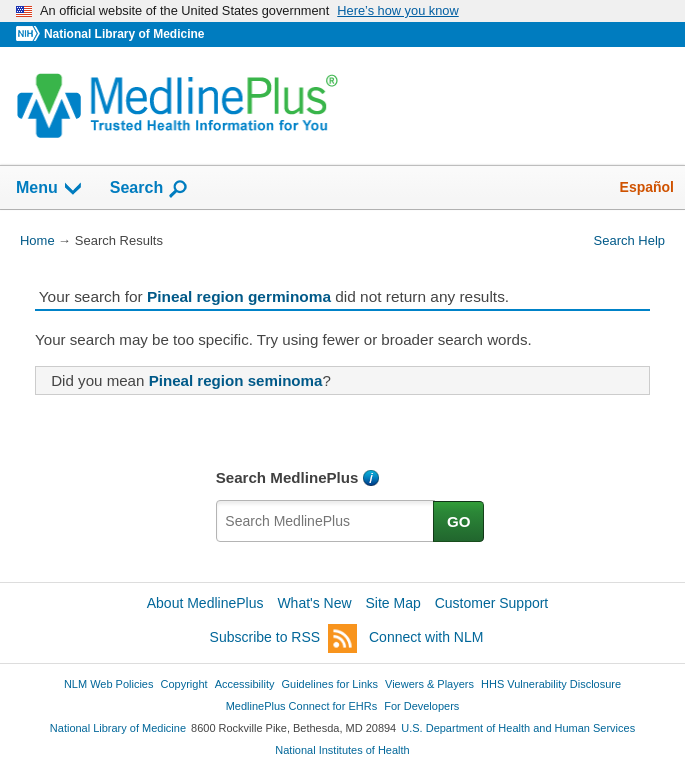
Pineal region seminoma (236, 380)
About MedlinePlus (205, 603)
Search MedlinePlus (287, 477)
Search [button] (149, 189)
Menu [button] (50, 189)
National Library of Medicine (124, 34)
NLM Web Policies (109, 684)
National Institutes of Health (342, 750)
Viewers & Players (429, 684)
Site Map (393, 603)
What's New (314, 603)
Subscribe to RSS (284, 638)
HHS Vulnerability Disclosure (551, 684)
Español (647, 187)
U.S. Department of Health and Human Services (518, 728)
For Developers (421, 706)
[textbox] (325, 521)
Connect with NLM (426, 637)
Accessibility (245, 684)
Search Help (629, 240)
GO (459, 521)
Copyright (184, 684)
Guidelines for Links (330, 684)
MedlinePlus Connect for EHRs (301, 706)
